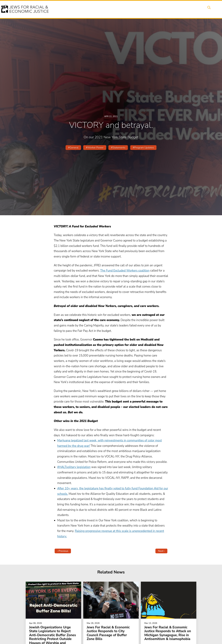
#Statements (118, 147)
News (147, 9)
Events (97, 9)
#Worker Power (95, 147)
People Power (129, 9)
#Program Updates (143, 147)
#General (73, 147)
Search (208, 9)
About (83, 9)
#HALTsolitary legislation (74, 467)
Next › (161, 551)
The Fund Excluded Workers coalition (125, 271)
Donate (182, 9)
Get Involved (164, 9)
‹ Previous (63, 551)
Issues (111, 9)
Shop (195, 9)
